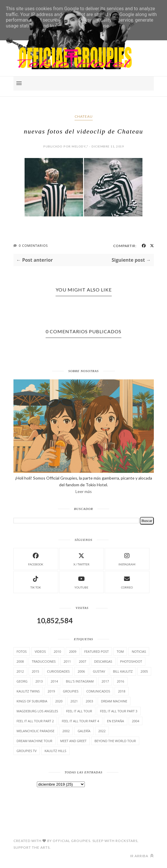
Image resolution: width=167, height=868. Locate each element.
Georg (22, 681)
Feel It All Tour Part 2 (35, 721)
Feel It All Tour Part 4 (80, 721)
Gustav (99, 671)
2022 (102, 731)
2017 (105, 681)
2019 (51, 691)
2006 (81, 671)
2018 (122, 691)
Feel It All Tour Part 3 (119, 711)
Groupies (71, 691)
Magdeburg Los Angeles (37, 711)
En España (116, 721)
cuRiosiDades (58, 671)
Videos (40, 651)
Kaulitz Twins (28, 691)
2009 (73, 651)
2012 (20, 671)
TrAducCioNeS (44, 661)
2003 (89, 701)
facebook (36, 559)
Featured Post (97, 651)
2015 (36, 671)
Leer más (84, 491)
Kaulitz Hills (55, 751)
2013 (39, 681)
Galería (84, 731)
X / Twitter (81, 559)
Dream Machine (114, 701)
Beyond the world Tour (115, 741)
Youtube (81, 582)
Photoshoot (131, 661)
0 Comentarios (33, 245)
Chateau (84, 116)
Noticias (139, 651)
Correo (127, 582)
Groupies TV (27, 751)
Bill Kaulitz (123, 671)
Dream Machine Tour (35, 741)
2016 (120, 681)
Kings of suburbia (32, 701)
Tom (120, 651)
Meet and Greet (73, 741)
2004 (136, 721)
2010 (57, 651)
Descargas (103, 661)
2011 (67, 661)
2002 (66, 731)
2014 (54, 681)
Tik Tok (36, 582)
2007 (83, 661)
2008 (20, 661)
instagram (127, 559)
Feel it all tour (79, 711)
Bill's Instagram (80, 681)
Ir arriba (142, 856)
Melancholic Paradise (36, 731)
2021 (74, 701)
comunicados (98, 691)
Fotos (22, 651)
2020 (59, 701)
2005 (144, 671)
